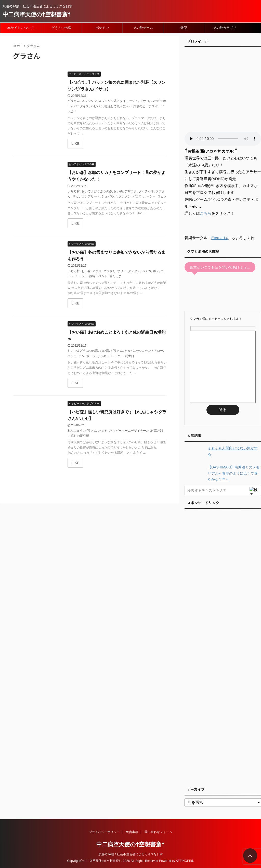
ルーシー (149, 196)
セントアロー (154, 351)
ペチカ (147, 271)
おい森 (118, 191)
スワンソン (89, 101)
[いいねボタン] (75, 144)
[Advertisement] (223, 646)
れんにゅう (75, 431)
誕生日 (129, 356)
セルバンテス (134, 351)
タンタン (125, 196)
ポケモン (102, 28)
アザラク (131, 191)
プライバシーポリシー (104, 832)
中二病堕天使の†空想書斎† (37, 14)
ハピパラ (97, 106)
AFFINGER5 (184, 861)
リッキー (103, 356)
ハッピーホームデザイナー (128, 431)
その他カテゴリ (225, 28)
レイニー (117, 356)
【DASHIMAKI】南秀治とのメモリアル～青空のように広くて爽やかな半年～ (234, 473)
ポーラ (91, 356)
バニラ (137, 196)
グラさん (74, 101)
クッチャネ (146, 191)
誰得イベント (98, 276)
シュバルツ (109, 196)
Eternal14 (219, 238)
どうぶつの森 (61, 28)
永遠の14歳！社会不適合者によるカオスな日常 (130, 854)
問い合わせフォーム (158, 832)
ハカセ (103, 431)
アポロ (97, 271)
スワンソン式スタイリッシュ (118, 101)
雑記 (184, 28)
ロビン (162, 196)
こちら (206, 213)
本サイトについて (21, 28)
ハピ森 (152, 431)
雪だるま (115, 276)
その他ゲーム (143, 28)
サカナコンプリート (86, 196)
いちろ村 (74, 191)
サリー (122, 271)
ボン (156, 271)
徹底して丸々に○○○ (118, 106)
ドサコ (145, 101)
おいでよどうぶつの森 (97, 191)
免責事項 (132, 832)
